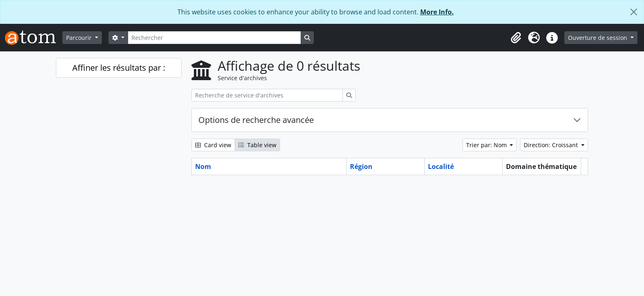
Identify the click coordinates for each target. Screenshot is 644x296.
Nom (203, 166)
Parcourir (80, 38)
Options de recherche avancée (256, 120)
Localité (441, 166)
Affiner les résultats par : (119, 68)
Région (361, 166)
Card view (213, 145)
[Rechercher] (214, 38)
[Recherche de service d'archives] (267, 95)
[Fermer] (634, 12)
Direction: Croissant (552, 145)
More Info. (437, 12)
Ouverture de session (598, 38)
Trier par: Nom (487, 145)
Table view (257, 145)
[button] (516, 38)
